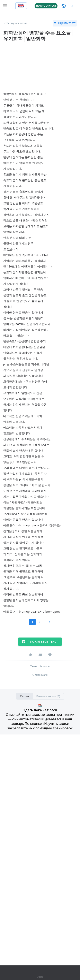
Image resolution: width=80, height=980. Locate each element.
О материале (40, 675)
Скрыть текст (65, 23)
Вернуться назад (15, 23)
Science (45, 666)
